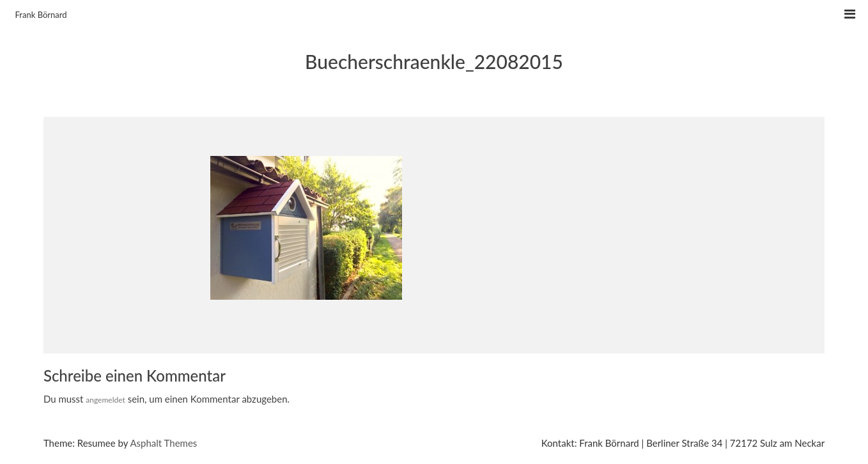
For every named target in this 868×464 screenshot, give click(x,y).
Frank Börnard (41, 15)
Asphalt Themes (163, 443)
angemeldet (105, 400)
